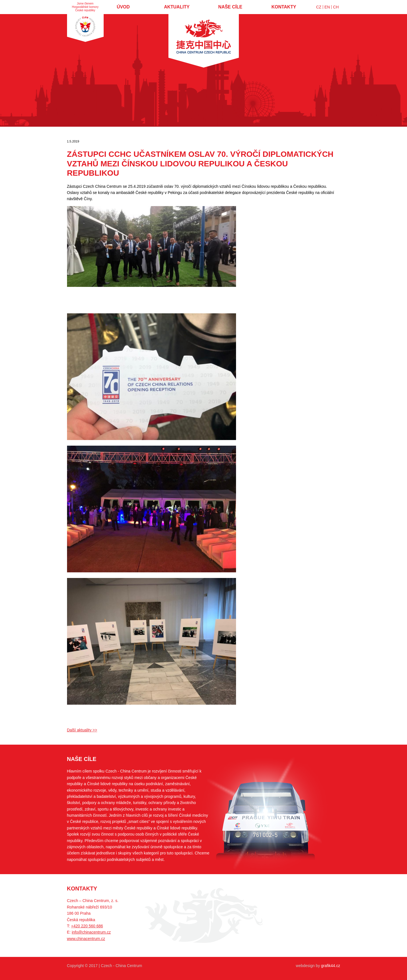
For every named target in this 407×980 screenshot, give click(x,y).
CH (336, 7)
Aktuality (177, 7)
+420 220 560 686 (87, 926)
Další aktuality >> (82, 730)
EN (327, 7)
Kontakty (284, 7)
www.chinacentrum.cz (86, 939)
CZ (319, 7)
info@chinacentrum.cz (91, 932)
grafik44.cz (331, 966)
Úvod (123, 7)
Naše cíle (230, 7)
